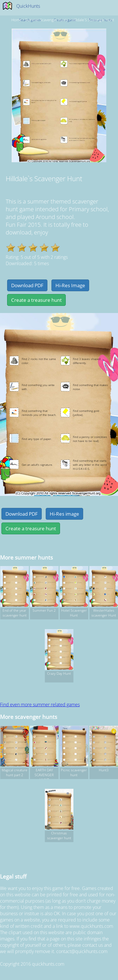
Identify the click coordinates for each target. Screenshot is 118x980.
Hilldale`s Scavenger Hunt (93, 20)
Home (16, 20)
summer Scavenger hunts (47, 20)
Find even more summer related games (40, 705)
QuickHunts (28, 6)
